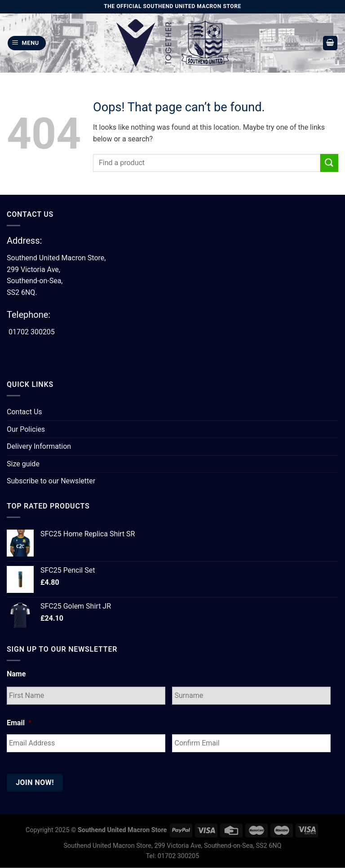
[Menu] (27, 43)
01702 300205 (32, 332)
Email (19, 723)
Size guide (23, 464)
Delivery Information (39, 446)
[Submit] (329, 163)
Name (16, 674)
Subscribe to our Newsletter (51, 481)
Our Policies (26, 429)
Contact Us (24, 412)
